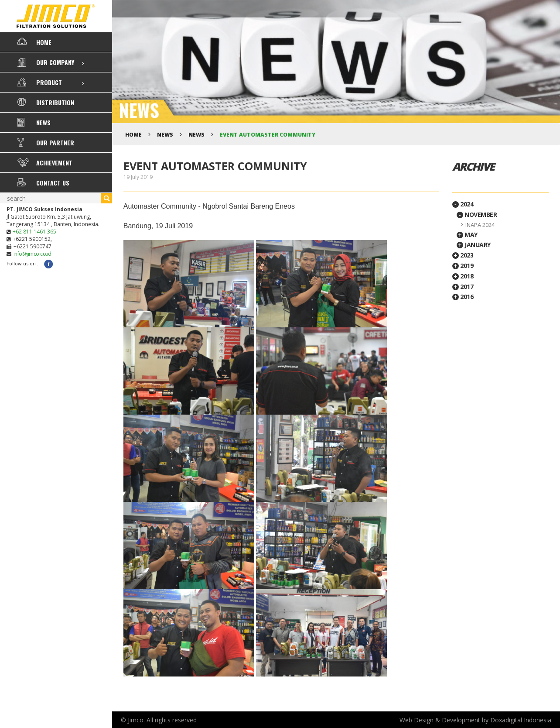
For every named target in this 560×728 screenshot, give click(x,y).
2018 (463, 276)
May (467, 235)
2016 (463, 297)
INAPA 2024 (480, 225)
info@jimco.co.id (32, 254)
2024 (463, 204)
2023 (463, 255)
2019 (463, 266)
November (477, 215)
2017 (463, 287)
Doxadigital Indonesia (521, 720)
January (474, 245)
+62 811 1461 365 (34, 232)
